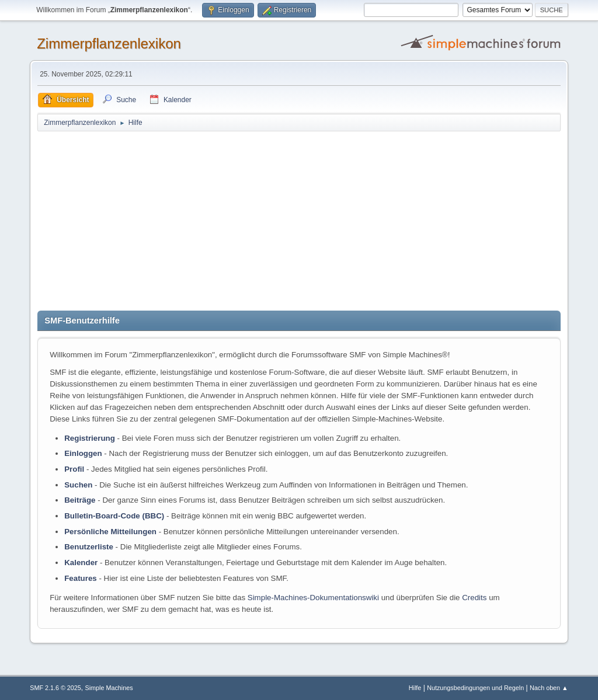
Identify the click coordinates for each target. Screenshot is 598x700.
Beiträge (80, 500)
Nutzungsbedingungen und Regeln (475, 688)
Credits (474, 598)
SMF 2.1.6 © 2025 (55, 688)
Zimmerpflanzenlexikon (109, 43)
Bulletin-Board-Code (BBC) (114, 516)
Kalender (81, 563)
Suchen (78, 485)
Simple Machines (109, 688)
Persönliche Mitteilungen (110, 532)
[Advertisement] (299, 220)
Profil (74, 469)
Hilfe (415, 688)
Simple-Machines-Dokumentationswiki (313, 598)
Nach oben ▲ (549, 688)
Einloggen (83, 453)
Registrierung (90, 438)
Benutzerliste (89, 547)
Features (81, 578)
